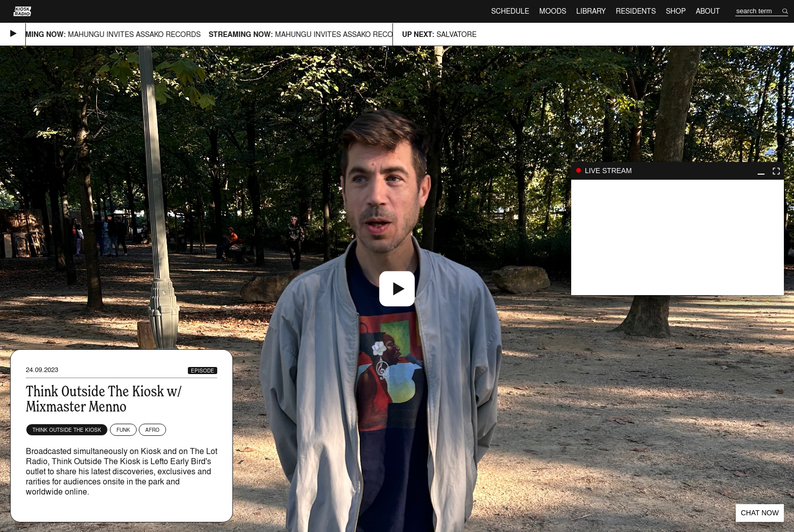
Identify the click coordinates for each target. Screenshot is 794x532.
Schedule (510, 11)
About (708, 11)
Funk (123, 430)
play (678, 237)
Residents (636, 11)
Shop (676, 11)
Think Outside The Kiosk (67, 430)
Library (591, 11)
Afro (152, 430)
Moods (553, 11)
